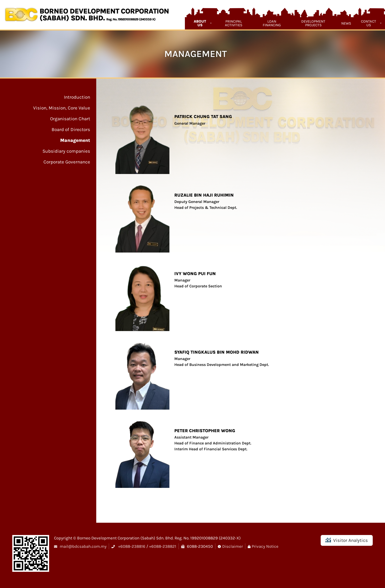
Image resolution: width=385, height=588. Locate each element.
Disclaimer (233, 546)
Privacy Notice (265, 546)
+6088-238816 (132, 546)
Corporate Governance (67, 162)
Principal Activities (234, 23)
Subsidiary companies (66, 151)
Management (75, 140)
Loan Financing (272, 23)
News (346, 23)
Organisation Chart (70, 119)
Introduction (77, 97)
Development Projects (313, 23)
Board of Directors (71, 130)
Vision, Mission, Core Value (62, 108)
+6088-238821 (163, 546)
